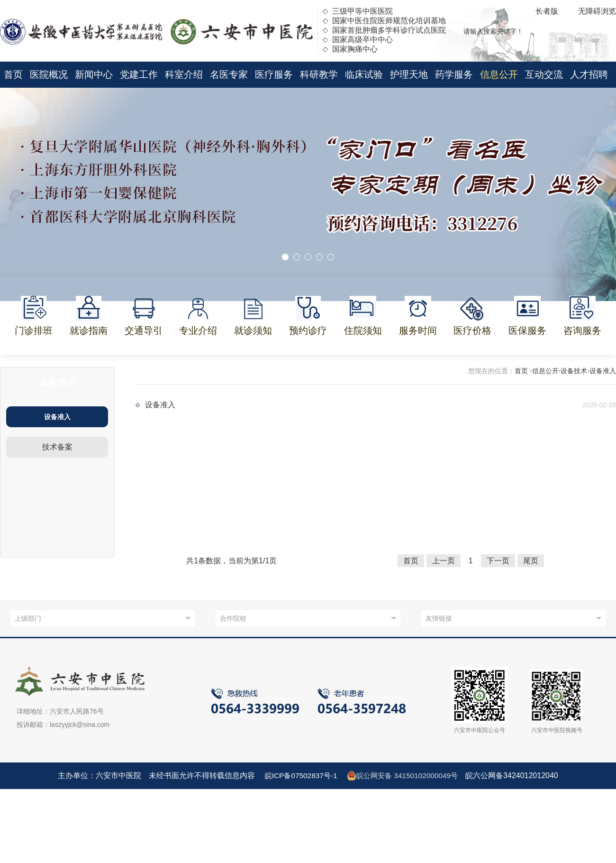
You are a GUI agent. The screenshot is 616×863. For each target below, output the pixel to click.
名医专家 (229, 74)
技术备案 (57, 447)
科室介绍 (184, 74)
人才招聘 (589, 74)
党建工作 (139, 74)
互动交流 (544, 74)
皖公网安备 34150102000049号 (404, 776)
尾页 (531, 561)
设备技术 (574, 371)
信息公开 (499, 74)
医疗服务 (274, 74)
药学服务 (454, 74)
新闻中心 (94, 74)
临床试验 (364, 74)
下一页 (498, 561)
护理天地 (409, 74)
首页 (13, 74)
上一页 (444, 561)
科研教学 (319, 74)
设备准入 (57, 417)
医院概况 (49, 74)
